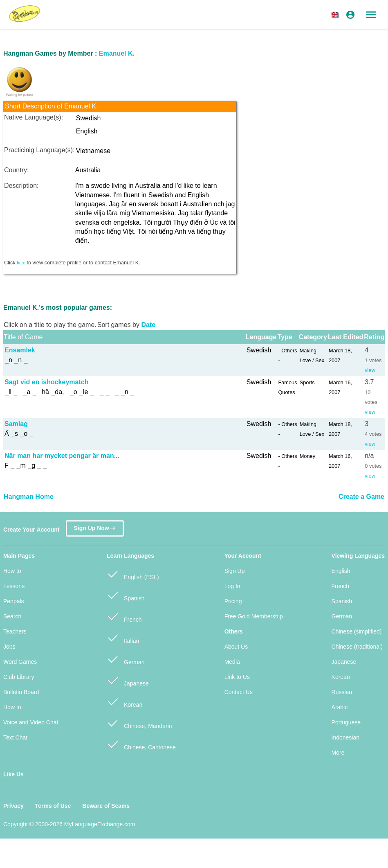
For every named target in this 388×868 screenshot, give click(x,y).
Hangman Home (29, 497)
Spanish (126, 595)
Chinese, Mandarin (139, 723)
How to (12, 571)
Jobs (9, 647)
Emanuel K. (117, 53)
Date (148, 325)
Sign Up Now (95, 527)
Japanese (128, 680)
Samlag (16, 424)
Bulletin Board (21, 692)
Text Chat (15, 737)
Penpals (14, 601)
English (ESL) (133, 574)
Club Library (19, 677)
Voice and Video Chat (31, 722)
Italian (123, 637)
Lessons (14, 586)
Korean (124, 701)
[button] (336, 15)
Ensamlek (20, 350)
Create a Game (361, 497)
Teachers (15, 631)
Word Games (20, 662)
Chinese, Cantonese (141, 744)
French (124, 616)
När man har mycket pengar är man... (62, 456)
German (126, 659)
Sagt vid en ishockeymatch (46, 382)
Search (12, 616)
